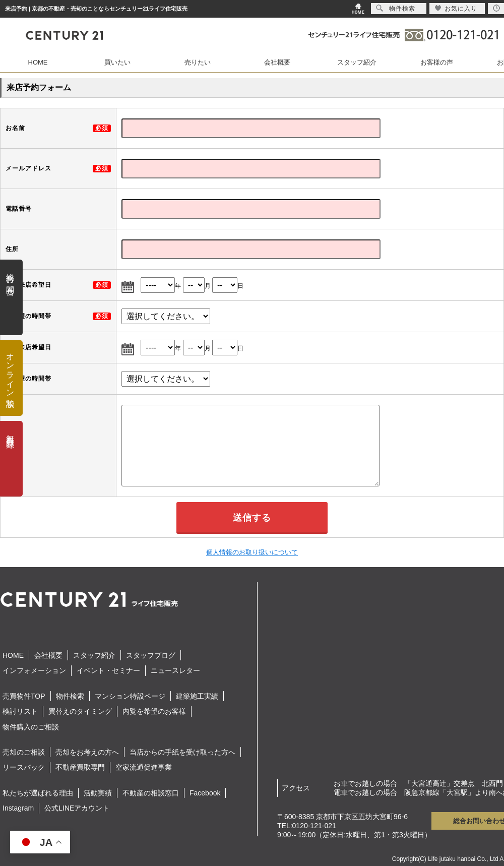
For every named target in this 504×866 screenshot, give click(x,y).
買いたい (117, 62)
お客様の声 (437, 62)
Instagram (18, 808)
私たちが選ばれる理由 (38, 793)
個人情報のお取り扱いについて (252, 552)
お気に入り (456, 8)
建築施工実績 (197, 696)
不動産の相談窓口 (151, 793)
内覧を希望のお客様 (154, 711)
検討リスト (20, 711)
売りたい (198, 62)
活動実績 (98, 793)
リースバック (24, 767)
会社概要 (277, 62)
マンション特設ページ (130, 696)
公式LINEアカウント (77, 808)
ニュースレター (175, 670)
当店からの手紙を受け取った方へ (182, 752)
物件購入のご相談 (31, 727)
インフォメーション (34, 670)
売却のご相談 (24, 752)
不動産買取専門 (80, 767)
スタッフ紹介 (357, 62)
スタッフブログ (151, 655)
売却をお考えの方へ (87, 752)
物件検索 (70, 696)
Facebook (205, 793)
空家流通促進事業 (144, 767)
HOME (38, 62)
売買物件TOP (24, 696)
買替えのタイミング (80, 711)
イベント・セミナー (108, 670)
